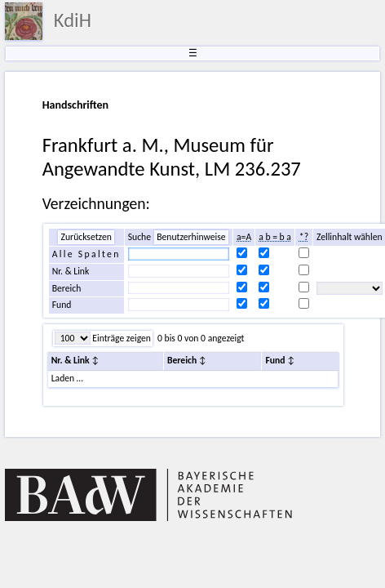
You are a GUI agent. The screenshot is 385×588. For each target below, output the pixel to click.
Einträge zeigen (121, 338)
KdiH (73, 20)
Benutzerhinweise (191, 237)
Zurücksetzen (86, 237)
